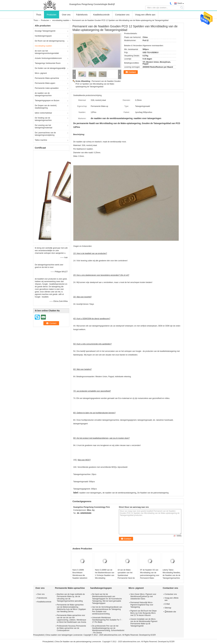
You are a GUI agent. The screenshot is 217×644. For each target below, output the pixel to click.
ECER (153, 635)
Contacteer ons (122, 15)
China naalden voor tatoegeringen (59, 635)
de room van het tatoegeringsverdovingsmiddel (47, 52)
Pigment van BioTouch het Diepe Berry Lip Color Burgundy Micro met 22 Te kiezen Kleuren (143, 613)
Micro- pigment (41, 73)
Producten (52, 15)
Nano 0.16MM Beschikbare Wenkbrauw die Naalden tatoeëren (80, 574)
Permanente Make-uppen (45, 83)
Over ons (66, 15)
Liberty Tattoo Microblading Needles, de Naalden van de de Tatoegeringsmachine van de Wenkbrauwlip (172, 575)
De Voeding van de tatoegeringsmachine (43, 119)
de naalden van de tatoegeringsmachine (43, 94)
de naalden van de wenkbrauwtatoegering (119, 493)
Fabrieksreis (82, 15)
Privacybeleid (39, 635)
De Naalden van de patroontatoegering (153, 493)
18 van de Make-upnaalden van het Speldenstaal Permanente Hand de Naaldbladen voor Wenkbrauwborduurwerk (127, 577)
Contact (132, 72)
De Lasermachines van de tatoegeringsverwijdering (45, 134)
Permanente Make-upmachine (47, 78)
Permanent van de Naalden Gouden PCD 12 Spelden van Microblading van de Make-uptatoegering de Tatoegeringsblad (98, 84)
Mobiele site (170, 612)
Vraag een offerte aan (145, 15)
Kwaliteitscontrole (101, 15)
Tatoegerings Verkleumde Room (48, 63)
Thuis (39, 15)
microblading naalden (61, 20)
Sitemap (168, 608)
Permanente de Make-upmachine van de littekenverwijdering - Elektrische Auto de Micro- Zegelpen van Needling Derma (71, 608)
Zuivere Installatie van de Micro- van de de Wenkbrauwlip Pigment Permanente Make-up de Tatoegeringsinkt (144, 622)
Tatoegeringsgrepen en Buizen (47, 101)
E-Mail (167, 604)
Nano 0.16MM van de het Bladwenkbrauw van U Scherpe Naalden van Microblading (105, 574)
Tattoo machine (41, 140)
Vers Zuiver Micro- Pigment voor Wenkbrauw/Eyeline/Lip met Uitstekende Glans (143, 596)
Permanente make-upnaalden (47, 88)
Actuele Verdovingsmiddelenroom (48, 58)
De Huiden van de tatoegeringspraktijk (50, 68)
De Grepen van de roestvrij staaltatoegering (46, 107)
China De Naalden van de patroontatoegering (73, 642)
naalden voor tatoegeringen (90, 493)
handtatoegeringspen (43, 36)
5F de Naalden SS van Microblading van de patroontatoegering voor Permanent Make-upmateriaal (150, 575)
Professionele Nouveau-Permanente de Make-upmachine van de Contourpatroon (71, 628)
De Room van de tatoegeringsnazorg (50, 41)
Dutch (180, 3)
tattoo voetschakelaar (43, 113)
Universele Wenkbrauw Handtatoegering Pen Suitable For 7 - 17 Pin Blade (107, 620)
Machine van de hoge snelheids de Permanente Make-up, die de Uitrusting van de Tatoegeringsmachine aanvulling (71, 598)
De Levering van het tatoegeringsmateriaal (43, 126)
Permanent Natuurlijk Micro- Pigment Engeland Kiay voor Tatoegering (142, 605)
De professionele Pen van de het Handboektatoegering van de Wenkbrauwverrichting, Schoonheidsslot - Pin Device (108, 629)
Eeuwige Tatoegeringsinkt (45, 31)
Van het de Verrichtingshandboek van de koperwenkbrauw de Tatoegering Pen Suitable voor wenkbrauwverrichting (107, 610)
